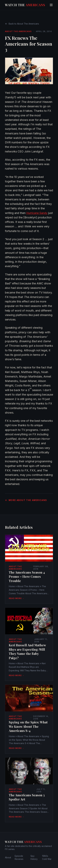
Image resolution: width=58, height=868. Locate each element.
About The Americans (18, 31)
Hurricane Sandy (37, 213)
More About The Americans (26, 500)
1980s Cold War (47, 857)
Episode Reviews (19, 857)
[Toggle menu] (51, 5)
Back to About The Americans (22, 24)
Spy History (34, 857)
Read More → (17, 598)
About (8, 857)
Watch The (25, 5)
